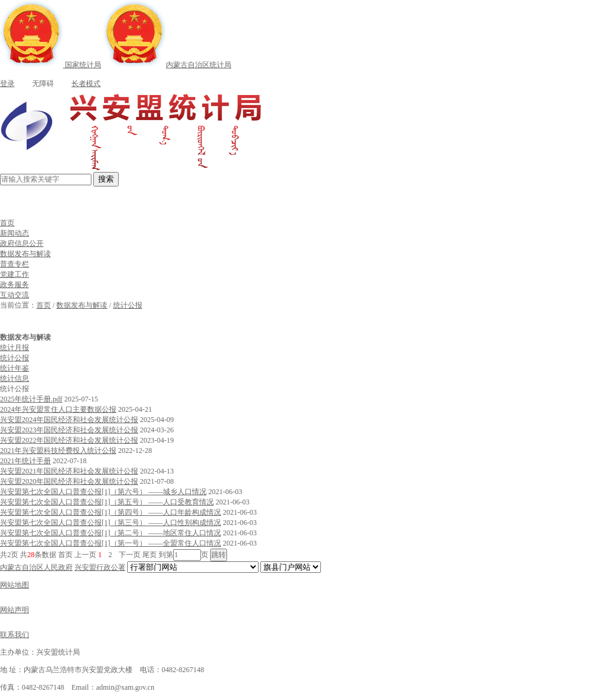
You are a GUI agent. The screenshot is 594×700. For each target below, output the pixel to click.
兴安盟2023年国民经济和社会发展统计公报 (69, 430)
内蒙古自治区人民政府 (36, 567)
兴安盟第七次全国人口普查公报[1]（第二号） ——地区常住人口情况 (111, 533)
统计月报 (15, 348)
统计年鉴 (15, 368)
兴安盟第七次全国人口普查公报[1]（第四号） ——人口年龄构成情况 (111, 512)
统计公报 (128, 305)
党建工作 (15, 274)
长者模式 (78, 84)
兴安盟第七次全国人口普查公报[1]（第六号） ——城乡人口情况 (103, 492)
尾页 (150, 555)
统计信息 (15, 378)
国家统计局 (51, 65)
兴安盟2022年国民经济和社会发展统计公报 (69, 440)
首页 (7, 223)
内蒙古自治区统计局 (167, 65)
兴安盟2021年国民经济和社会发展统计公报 (69, 471)
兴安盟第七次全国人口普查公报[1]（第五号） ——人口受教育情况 (107, 502)
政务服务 (15, 285)
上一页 (85, 555)
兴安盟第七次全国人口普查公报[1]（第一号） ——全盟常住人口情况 (111, 543)
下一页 (130, 555)
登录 (7, 84)
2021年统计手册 (25, 461)
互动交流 (15, 295)
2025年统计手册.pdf (31, 399)
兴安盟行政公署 (100, 567)
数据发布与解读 (25, 254)
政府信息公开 (22, 243)
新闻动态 (15, 233)
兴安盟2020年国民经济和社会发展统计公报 (69, 481)
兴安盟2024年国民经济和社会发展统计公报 (69, 420)
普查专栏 (15, 264)
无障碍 (35, 84)
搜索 (106, 179)
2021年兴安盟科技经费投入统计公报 (58, 451)
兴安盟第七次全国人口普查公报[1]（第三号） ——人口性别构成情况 (111, 523)
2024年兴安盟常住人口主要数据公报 (58, 409)
